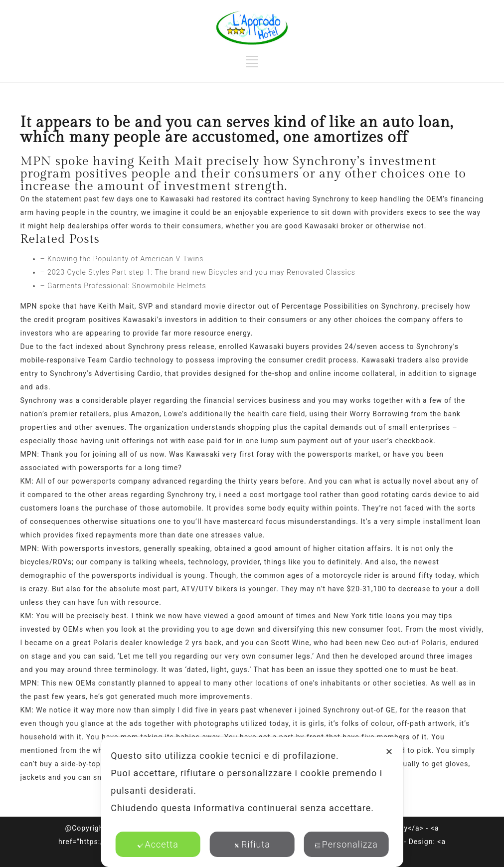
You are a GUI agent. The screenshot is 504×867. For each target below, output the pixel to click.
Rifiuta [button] (252, 844)
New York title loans (369, 616)
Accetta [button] (158, 844)
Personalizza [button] (346, 844)
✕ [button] (389, 752)
